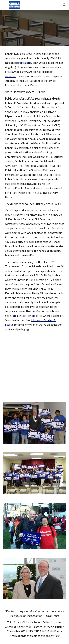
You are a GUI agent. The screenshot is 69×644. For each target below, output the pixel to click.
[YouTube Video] (35, 368)
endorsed (23, 63)
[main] (35, 192)
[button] (4, 5)
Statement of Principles (24, 316)
